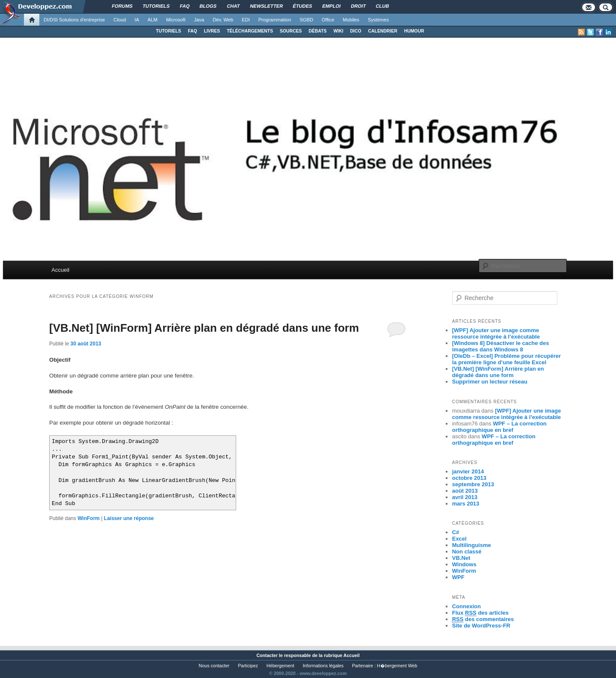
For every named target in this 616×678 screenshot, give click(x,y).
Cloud (120, 20)
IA (137, 20)
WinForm (89, 518)
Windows (464, 564)
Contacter (267, 655)
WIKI (338, 31)
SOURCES (291, 31)
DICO (356, 31)
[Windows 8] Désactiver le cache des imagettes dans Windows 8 (501, 346)
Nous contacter (214, 666)
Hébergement (280, 666)
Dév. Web (223, 20)
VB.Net (461, 558)
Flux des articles (480, 613)
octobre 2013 (469, 478)
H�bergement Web (397, 666)
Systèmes (378, 20)
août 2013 (465, 491)
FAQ (192, 31)
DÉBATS (318, 31)
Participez (248, 666)
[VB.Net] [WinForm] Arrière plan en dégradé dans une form (204, 328)
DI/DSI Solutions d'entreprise (74, 20)
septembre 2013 (473, 484)
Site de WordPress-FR (481, 626)
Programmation (275, 20)
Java (199, 20)
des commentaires (483, 619)
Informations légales (323, 666)
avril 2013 (465, 497)
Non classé (467, 552)
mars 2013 (466, 504)
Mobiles (351, 20)
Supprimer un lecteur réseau (490, 382)
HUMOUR (414, 31)
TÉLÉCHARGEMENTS (250, 31)
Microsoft (176, 20)
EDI (246, 20)
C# (456, 532)
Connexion (466, 606)
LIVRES (212, 31)
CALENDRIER (383, 31)
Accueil (60, 270)
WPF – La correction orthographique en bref (499, 427)
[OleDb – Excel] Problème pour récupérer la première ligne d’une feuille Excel (506, 359)
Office (328, 20)
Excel (459, 539)
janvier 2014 (468, 471)
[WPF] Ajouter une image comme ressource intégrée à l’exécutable (496, 333)
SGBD (306, 20)
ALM (153, 20)
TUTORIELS (169, 31)
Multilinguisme (472, 545)
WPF (458, 577)
